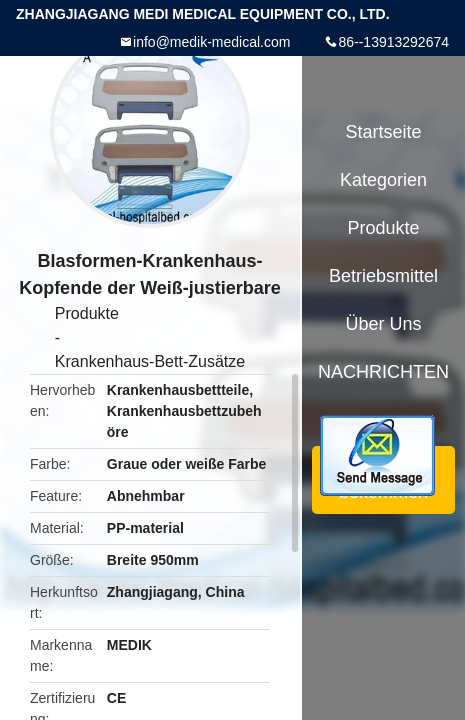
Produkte (87, 313)
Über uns (383, 324)
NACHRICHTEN (383, 372)
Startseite (383, 132)
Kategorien (383, 180)
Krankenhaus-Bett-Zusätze (150, 361)
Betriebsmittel (383, 276)
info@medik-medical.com (211, 42)
